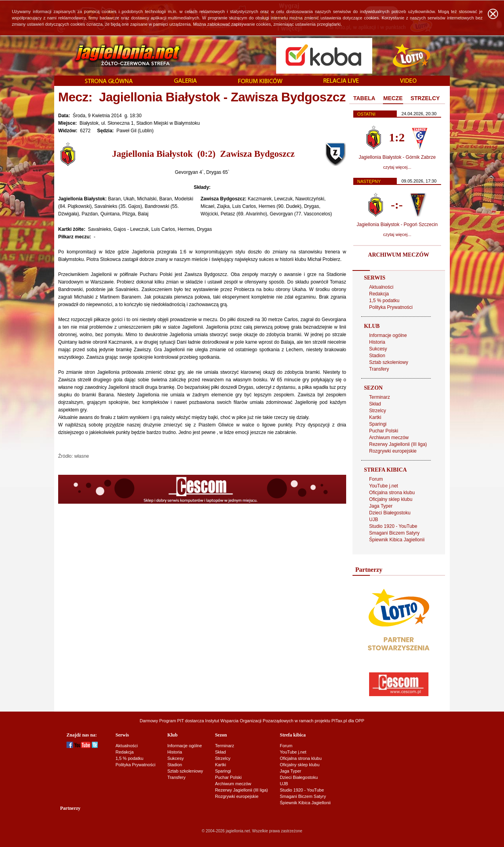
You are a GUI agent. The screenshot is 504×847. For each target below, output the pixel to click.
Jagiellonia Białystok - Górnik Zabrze (397, 157)
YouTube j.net (384, 486)
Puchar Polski (384, 431)
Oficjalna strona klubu (392, 493)
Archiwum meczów (389, 438)
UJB (374, 520)
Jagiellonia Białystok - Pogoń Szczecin (397, 225)
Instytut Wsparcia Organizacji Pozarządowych (249, 721)
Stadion (377, 356)
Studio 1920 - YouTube (393, 526)
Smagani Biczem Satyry (394, 533)
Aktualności (381, 287)
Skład (375, 404)
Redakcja (379, 294)
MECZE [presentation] (393, 98)
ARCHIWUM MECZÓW (398, 255)
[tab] (364, 99)
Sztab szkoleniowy (389, 362)
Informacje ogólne (388, 335)
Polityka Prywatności (391, 307)
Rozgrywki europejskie (393, 451)
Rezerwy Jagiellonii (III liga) (398, 444)
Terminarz (380, 397)
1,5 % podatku (384, 301)
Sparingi (378, 424)
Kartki (375, 417)
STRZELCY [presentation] (425, 98)
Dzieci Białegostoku (390, 513)
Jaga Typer (381, 506)
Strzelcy (378, 411)
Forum (376, 479)
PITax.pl (339, 721)
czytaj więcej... (397, 167)
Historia (377, 342)
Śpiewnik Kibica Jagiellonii (397, 540)
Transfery (379, 369)
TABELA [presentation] (364, 98)
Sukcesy (378, 349)
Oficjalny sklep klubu (391, 499)
